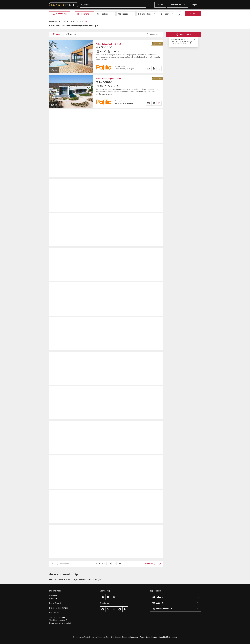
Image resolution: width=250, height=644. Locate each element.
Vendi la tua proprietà (58, 620)
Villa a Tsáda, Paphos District (109, 44)
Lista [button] (56, 34)
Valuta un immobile (57, 617)
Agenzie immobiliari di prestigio (87, 579)
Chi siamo (53, 596)
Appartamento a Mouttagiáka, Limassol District (116, 286)
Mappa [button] (71, 34)
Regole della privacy (130, 637)
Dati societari (172, 637)
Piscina (208, 14)
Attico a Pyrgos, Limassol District (110, 390)
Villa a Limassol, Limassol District (110, 148)
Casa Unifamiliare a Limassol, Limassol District (116, 252)
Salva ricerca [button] (183, 34)
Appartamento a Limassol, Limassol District (114, 113)
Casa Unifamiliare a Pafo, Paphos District (114, 355)
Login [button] (194, 5)
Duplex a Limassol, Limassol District (111, 494)
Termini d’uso (145, 637)
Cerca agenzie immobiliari (60, 623)
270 (109, 564)
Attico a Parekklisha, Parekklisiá (110, 217)
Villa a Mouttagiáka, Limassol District (112, 528)
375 (114, 564)
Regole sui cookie (159, 637)
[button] (84, 14)
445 (119, 564)
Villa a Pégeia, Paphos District (109, 182)
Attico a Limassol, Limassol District (111, 425)
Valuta (160, 5)
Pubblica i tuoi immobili (59, 608)
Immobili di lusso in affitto (60, 579)
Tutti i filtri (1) (60, 14)
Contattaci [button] (54, 598)
